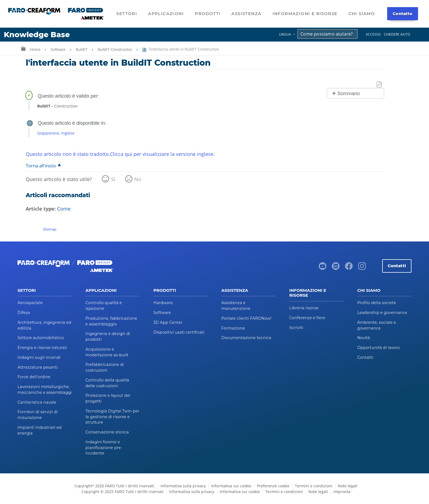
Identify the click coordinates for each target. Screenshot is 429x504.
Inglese (68, 133)
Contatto (402, 14)
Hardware (163, 303)
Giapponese (48, 133)
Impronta (342, 492)
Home (36, 49)
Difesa (24, 313)
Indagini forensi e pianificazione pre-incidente (104, 448)
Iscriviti (296, 328)
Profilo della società (377, 303)
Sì (113, 179)
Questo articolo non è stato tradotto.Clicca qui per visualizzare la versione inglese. (120, 154)
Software (59, 49)
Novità (364, 338)
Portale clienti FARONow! (246, 318)
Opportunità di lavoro (379, 348)
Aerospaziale (30, 303)
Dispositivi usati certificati (179, 332)
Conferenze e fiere (307, 318)
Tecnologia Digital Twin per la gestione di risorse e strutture (112, 417)
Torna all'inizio (41, 166)
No (138, 179)
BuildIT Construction (115, 49)
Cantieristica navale (37, 402)
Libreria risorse (304, 308)
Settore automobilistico (41, 338)
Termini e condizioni (314, 486)
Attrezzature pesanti (38, 367)
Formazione (233, 328)
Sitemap (50, 229)
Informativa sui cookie (231, 486)
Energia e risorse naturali (42, 348)
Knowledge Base (37, 35)
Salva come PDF (379, 85)
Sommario (349, 94)
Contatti (397, 266)
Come (64, 209)
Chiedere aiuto (397, 34)
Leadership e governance (382, 313)
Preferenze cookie (273, 486)
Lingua (285, 34)
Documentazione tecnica (246, 338)
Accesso (373, 34)
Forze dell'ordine (34, 377)
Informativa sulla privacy (183, 486)
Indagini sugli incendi (39, 357)
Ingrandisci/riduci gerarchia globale (23, 49)
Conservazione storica (107, 432)
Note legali (348, 486)
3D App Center (168, 322)
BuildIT (82, 49)
